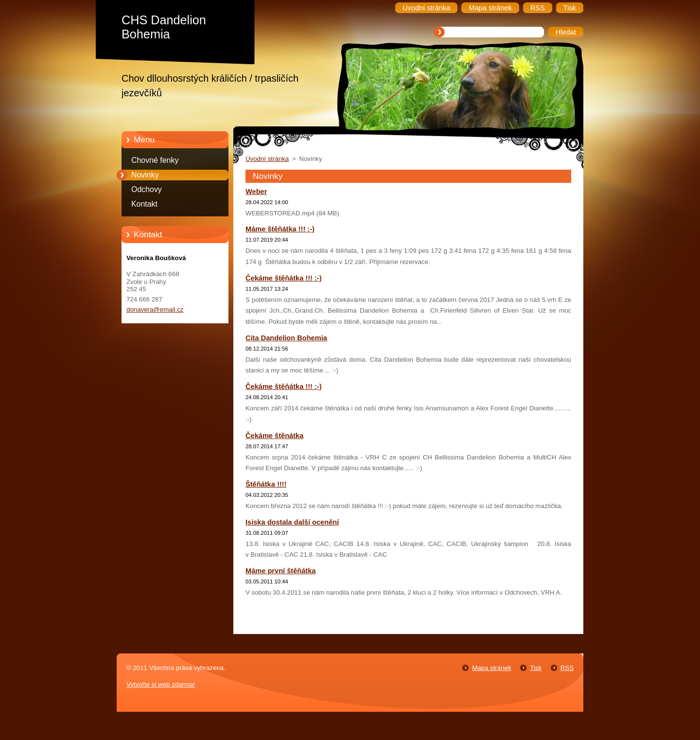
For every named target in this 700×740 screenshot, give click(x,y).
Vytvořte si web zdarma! (161, 684)
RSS (567, 668)
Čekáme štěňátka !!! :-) (284, 278)
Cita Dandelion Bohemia (286, 338)
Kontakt (144, 204)
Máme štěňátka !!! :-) (280, 229)
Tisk (536, 668)
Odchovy (147, 189)
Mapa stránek (491, 668)
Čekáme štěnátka (274, 436)
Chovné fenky (155, 160)
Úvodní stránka (267, 159)
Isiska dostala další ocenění (292, 522)
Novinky (145, 175)
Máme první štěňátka (280, 571)
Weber (256, 192)
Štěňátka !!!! (266, 484)
